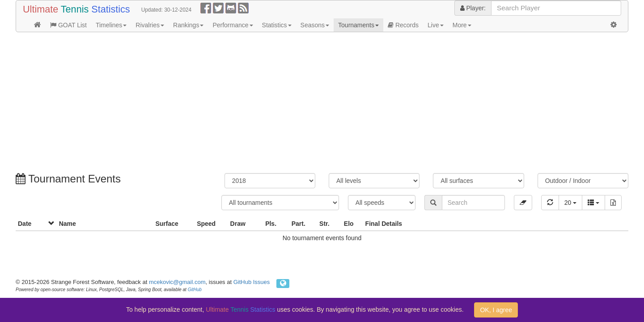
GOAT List (68, 25)
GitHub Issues (252, 282)
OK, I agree (496, 310)
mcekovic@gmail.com (177, 282)
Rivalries (150, 25)
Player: (473, 8)
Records (403, 25)
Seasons (315, 25)
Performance (233, 25)
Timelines (111, 25)
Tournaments (358, 25)
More (462, 25)
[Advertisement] (284, 104)
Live (436, 25)
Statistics (277, 25)
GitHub (195, 290)
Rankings (188, 25)
